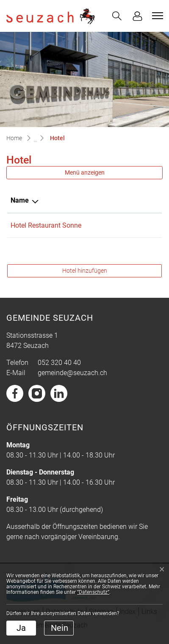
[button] (117, 16)
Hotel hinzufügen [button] (85, 271)
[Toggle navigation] (156, 16)
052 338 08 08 (126, 225)
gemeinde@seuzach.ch (72, 373)
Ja (21, 628)
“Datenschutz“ (93, 592)
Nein (60, 628)
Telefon (116, 200)
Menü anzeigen (85, 172)
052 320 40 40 (59, 363)
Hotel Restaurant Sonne (46, 225)
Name (20, 200)
